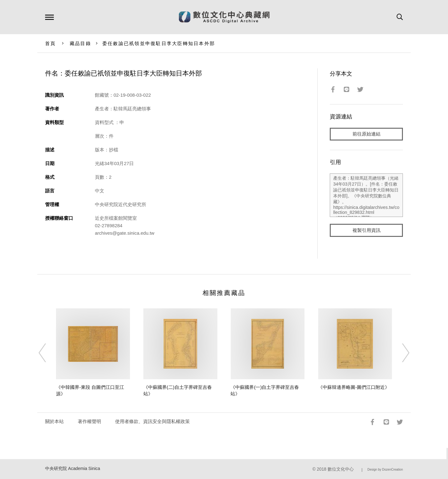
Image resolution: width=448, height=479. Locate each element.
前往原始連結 (366, 134)
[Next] (400, 353)
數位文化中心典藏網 (224, 17)
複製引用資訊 (366, 230)
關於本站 (54, 421)
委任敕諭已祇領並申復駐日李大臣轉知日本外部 (159, 43)
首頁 (51, 43)
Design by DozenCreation (385, 470)
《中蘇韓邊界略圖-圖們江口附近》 (354, 387)
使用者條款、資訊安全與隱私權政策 (152, 421)
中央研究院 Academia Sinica (73, 469)
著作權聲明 (89, 421)
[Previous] (48, 353)
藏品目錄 (80, 43)
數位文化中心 (341, 469)
